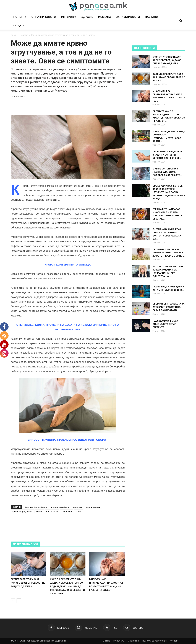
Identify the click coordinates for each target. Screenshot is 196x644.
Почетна (20, 17)
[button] (181, 21)
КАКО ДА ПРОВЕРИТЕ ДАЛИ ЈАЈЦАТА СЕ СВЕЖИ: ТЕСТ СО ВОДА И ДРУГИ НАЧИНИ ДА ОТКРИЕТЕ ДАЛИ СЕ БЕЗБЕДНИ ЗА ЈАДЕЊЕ (67, 586)
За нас (107, 641)
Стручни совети (44, 17)
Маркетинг (133, 641)
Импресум (119, 641)
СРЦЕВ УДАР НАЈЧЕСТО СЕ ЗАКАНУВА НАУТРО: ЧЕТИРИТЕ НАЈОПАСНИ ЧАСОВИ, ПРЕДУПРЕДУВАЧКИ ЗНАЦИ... (169, 192)
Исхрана (104, 17)
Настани (151, 17)
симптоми (67, 511)
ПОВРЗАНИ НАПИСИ (25, 544)
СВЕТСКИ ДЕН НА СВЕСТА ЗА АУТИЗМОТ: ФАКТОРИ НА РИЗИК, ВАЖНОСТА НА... (168, 307)
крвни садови (93, 507)
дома (14, 35)
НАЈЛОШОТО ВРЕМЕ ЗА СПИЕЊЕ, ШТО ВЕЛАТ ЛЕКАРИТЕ (165, 324)
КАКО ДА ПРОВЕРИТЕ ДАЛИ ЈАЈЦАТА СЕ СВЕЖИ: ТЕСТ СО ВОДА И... (169, 77)
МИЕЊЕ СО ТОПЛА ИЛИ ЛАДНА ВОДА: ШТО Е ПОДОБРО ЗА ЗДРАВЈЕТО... (168, 172)
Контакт (174, 641)
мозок (39, 511)
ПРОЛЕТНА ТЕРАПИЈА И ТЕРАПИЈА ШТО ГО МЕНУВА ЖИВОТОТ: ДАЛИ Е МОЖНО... (169, 253)
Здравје (87, 17)
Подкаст (20, 25)
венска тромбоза (60, 507)
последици (52, 511)
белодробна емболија (36, 507)
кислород (78, 507)
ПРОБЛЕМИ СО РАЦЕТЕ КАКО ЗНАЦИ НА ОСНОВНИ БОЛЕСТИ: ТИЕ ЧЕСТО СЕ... (168, 155)
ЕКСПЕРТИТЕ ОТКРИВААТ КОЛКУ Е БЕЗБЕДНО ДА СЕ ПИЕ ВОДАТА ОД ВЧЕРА (28, 583)
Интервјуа (69, 17)
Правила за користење (155, 641)
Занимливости (128, 17)
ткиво (79, 511)
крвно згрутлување (22, 511)
